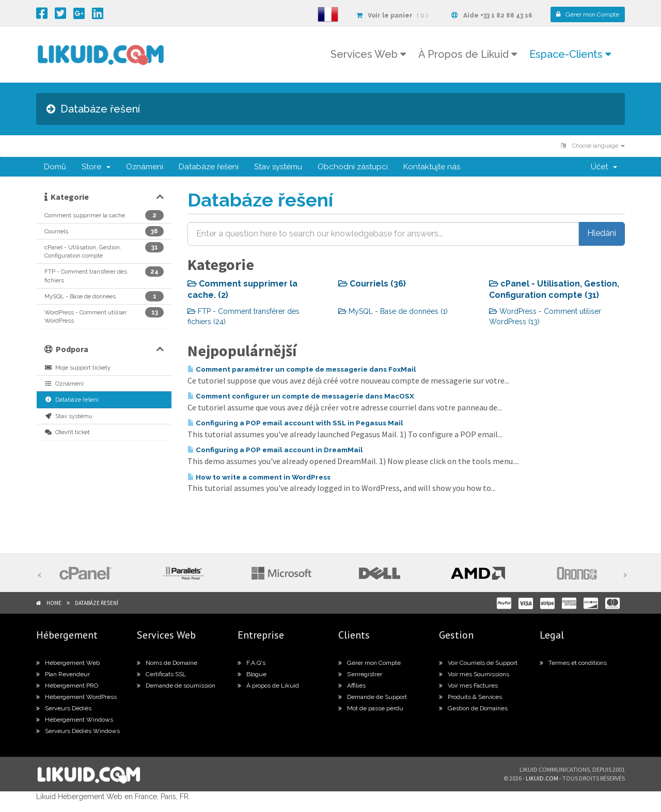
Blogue (252, 674)
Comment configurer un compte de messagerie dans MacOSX (301, 396)
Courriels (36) (372, 284)
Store (96, 167)
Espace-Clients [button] (570, 54)
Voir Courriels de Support (478, 663)
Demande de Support (373, 697)
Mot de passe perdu (371, 708)
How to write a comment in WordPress (259, 477)
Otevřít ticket (67, 432)
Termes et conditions (573, 663)
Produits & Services (470, 697)
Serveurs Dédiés (64, 708)
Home (54, 603)
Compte (588, 14)
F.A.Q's (251, 663)
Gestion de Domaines (473, 708)
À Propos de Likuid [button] (468, 54)
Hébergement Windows (75, 720)
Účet (604, 167)
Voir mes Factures (468, 686)
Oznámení (145, 167)
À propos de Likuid (268, 686)
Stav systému (278, 167)
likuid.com (542, 778)
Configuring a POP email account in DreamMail (275, 450)
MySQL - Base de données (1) (393, 311)
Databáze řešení (209, 167)
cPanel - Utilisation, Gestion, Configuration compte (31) (554, 289)
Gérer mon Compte (369, 663)
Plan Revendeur (63, 674)
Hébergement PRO (67, 686)
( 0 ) (392, 15)
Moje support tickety (77, 368)
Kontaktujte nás (432, 167)
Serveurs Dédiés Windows (78, 731)
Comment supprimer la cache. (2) (242, 289)
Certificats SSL (161, 674)
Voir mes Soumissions (474, 674)
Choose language (593, 146)
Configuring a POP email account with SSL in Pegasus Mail (295, 423)
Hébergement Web (68, 663)
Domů (55, 167)
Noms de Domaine (167, 663)
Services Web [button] (368, 54)
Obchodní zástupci (353, 167)
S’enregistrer (360, 674)
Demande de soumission (176, 686)
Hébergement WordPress (76, 697)
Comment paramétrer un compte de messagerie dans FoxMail (302, 369)
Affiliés (352, 686)
